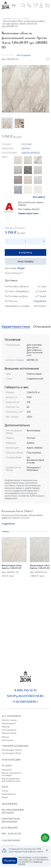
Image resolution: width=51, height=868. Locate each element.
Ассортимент (11, 716)
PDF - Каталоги (11, 834)
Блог (5, 787)
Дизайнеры (9, 804)
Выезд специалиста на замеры (12, 774)
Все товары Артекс (29, 209)
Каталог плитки (9, 720)
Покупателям (11, 760)
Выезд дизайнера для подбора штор (11, 780)
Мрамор (6, 727)
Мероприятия (9, 794)
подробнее (40, 301)
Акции (5, 797)
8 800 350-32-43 (26, 690)
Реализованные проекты (13, 811)
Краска (5, 737)
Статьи (5, 791)
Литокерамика (9, 730)
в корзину (26, 252)
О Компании (11, 840)
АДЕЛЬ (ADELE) (31, 153)
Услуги (7, 766)
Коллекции (10, 828)
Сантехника (7, 740)
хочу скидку (26, 261)
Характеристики (28, 213)
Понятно (10, 861)
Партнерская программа (11, 820)
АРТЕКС (26, 149)
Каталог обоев (9, 733)
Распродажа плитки (12, 750)
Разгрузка (7, 770)
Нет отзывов (24, 55)
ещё (29, 355)
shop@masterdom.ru (26, 696)
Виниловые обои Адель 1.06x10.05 (12, 567)
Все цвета (39, 197)
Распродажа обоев (11, 753)
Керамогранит (9, 723)
